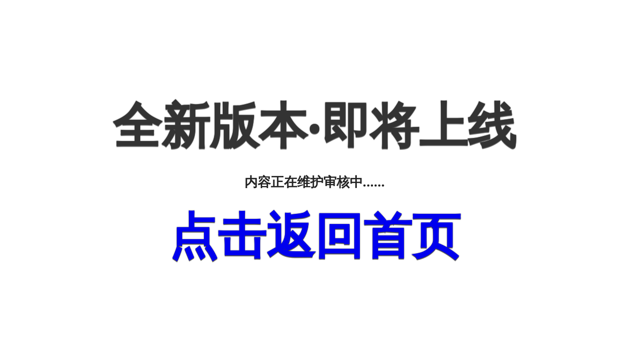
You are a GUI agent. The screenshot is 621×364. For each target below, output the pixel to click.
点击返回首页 (315, 235)
